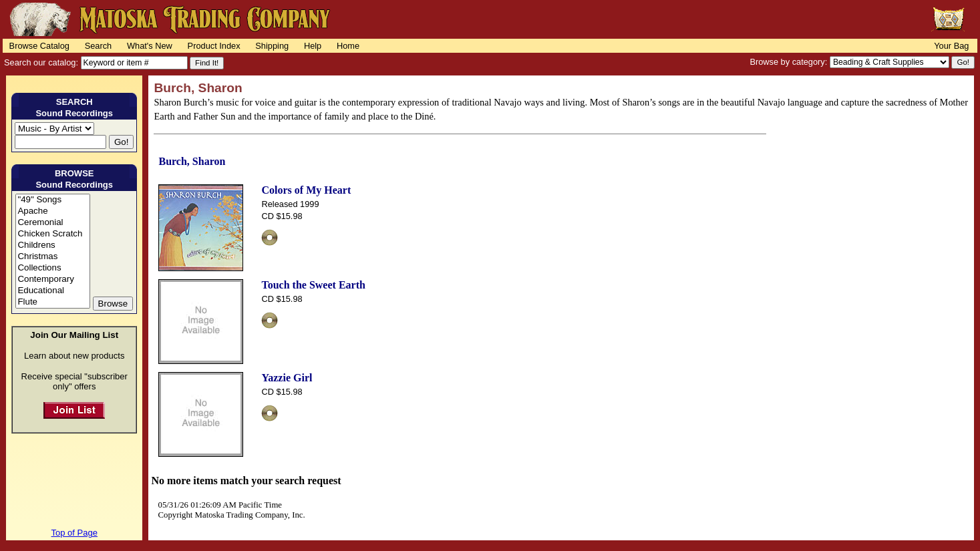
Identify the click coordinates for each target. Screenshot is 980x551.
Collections (52, 268)
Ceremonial (52, 223)
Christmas (52, 257)
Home (348, 46)
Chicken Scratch (52, 234)
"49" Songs (52, 200)
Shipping (272, 46)
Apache (52, 211)
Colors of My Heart (306, 190)
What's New (150, 46)
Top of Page (74, 533)
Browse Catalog (39, 46)
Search (99, 46)
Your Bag (951, 46)
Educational (52, 291)
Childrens (52, 245)
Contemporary (52, 280)
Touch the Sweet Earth (313, 285)
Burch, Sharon (192, 161)
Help (313, 46)
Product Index (214, 46)
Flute (52, 302)
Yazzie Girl (287, 378)
